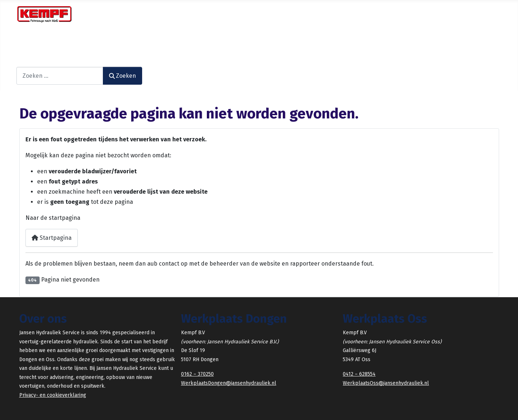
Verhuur (168, 42)
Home (27, 42)
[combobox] (60, 76)
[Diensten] (73, 42)
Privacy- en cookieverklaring (53, 395)
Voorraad (135, 42)
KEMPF (258, 42)
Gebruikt (201, 42)
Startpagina (52, 238)
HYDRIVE (232, 42)
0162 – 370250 (197, 374)
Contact (286, 42)
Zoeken (26, 62)
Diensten (55, 42)
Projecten (99, 42)
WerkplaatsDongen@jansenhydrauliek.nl (229, 383)
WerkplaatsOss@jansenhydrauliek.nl (386, 383)
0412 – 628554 (359, 374)
